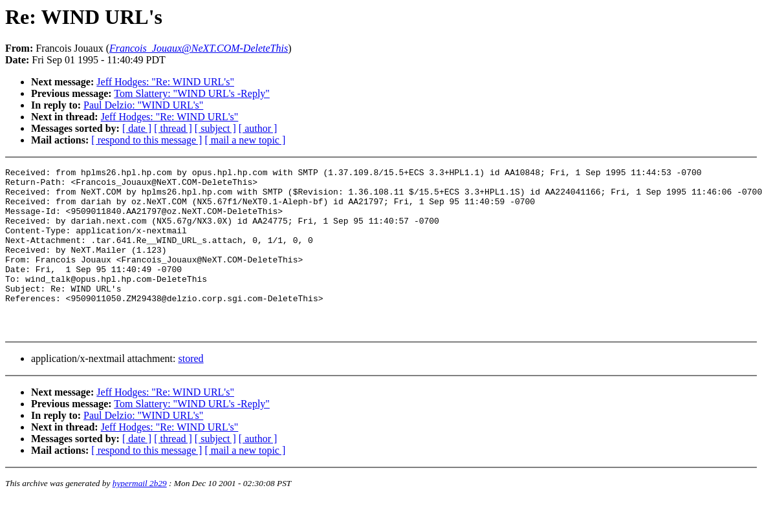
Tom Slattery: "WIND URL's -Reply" (192, 93)
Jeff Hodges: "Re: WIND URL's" (165, 82)
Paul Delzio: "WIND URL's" (143, 105)
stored (190, 391)
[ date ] (137, 128)
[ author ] (258, 128)
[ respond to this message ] (147, 140)
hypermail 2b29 (140, 516)
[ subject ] (215, 128)
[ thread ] (173, 128)
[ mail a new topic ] (245, 140)
